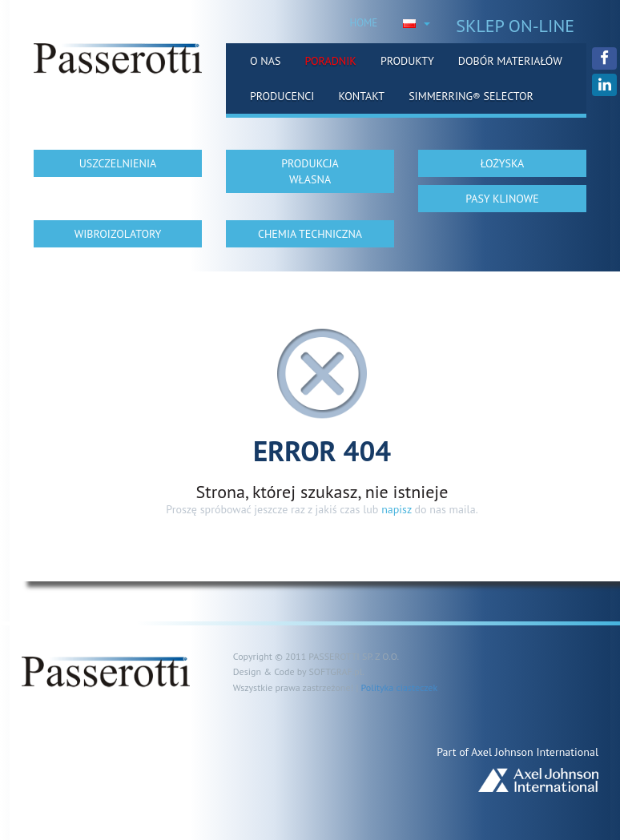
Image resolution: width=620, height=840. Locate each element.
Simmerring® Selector (471, 96)
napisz (397, 509)
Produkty (407, 61)
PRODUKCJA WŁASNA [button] (310, 171)
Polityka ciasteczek (399, 687)
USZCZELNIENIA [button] (118, 163)
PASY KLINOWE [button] (502, 199)
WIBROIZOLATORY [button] (118, 234)
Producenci (282, 96)
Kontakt (361, 96)
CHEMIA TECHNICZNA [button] (310, 234)
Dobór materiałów (510, 61)
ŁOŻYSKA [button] (502, 163)
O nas (265, 61)
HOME (363, 23)
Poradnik (330, 61)
